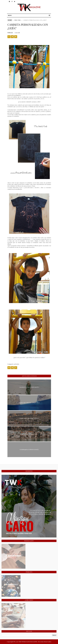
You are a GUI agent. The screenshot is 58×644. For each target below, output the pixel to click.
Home (10, 20)
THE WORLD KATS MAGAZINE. (28, 642)
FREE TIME (17, 20)
